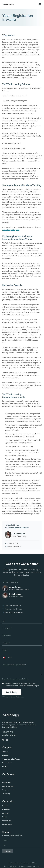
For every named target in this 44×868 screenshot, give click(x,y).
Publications (6, 810)
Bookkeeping (6, 782)
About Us (5, 752)
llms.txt (6, 866)
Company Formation (9, 790)
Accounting (6, 779)
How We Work (7, 763)
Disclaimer (5, 813)
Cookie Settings (7, 824)
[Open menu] (40, 4)
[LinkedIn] (7, 740)
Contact (5, 806)
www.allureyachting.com (11, 230)
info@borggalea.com (13, 546)
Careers (5, 766)
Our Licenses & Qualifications (11, 759)
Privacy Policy (6, 821)
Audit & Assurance (8, 786)
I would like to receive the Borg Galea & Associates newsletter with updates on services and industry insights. (22, 685)
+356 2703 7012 (11, 543)
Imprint (5, 817)
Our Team (5, 755)
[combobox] (5, 658)
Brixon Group (36, 866)
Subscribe (8, 851)
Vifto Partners (13, 866)
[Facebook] (3, 740)
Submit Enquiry (12, 692)
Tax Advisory (6, 794)
